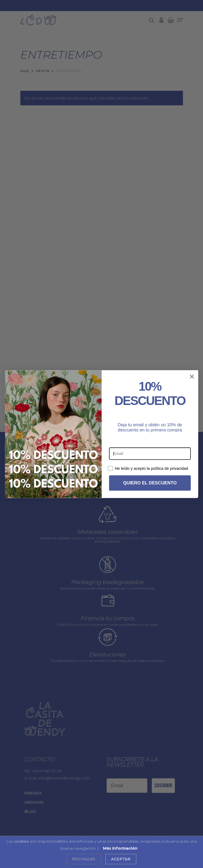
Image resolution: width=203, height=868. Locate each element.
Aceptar (121, 859)
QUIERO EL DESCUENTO (150, 484)
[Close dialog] (192, 378)
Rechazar (84, 859)
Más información (120, 848)
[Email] (150, 455)
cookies (21, 841)
